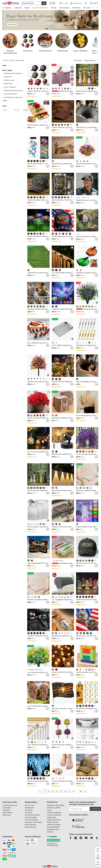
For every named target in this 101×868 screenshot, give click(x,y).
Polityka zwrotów (53, 822)
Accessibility (7, 808)
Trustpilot (52, 837)
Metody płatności (30, 827)
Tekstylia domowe (9, 80)
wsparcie (98, 864)
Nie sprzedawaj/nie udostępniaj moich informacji (53, 829)
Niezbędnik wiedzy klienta (56, 805)
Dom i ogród (20, 60)
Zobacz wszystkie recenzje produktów (31, 819)
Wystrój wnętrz (8, 84)
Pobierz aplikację (98, 858)
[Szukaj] (31, 3)
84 (81, 792)
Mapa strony (7, 815)
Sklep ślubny (76, 8)
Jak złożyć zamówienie (32, 815)
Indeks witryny (7, 812)
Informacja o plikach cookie (54, 809)
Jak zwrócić (29, 810)
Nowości (54, 8)
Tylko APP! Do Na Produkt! (55, 3)
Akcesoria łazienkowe (10, 94)
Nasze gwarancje (31, 825)
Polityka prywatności (54, 820)
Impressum (6, 810)
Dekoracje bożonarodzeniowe (13, 73)
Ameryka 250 (8, 77)
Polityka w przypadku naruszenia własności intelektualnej (54, 815)
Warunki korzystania (54, 825)
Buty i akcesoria (64, 8)
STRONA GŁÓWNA (9, 60)
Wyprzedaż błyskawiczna (40, 8)
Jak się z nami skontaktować (30, 806)
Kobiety (27, 8)
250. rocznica (87, 8)
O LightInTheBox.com (10, 805)
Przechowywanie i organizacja (13, 97)
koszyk (98, 850)
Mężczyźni (18, 8)
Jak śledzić (28, 812)
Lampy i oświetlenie (10, 87)
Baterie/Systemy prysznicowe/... (13, 90)
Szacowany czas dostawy (33, 822)
